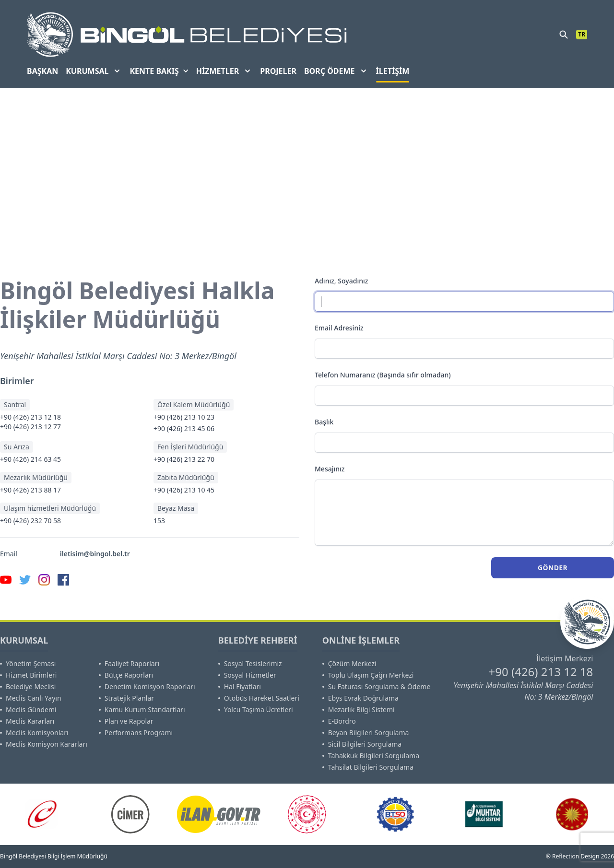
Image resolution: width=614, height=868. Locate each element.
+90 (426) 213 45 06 (184, 428)
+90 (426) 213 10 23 (184, 417)
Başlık (324, 422)
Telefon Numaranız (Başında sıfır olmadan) (383, 375)
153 (159, 521)
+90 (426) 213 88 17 (30, 490)
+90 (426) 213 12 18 (30, 417)
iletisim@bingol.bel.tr (95, 554)
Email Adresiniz (339, 328)
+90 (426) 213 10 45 (184, 490)
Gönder (553, 568)
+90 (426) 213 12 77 (30, 427)
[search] (564, 35)
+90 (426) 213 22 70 (184, 459)
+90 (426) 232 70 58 (30, 521)
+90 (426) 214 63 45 (30, 459)
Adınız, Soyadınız (341, 281)
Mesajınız (330, 469)
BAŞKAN (42, 71)
